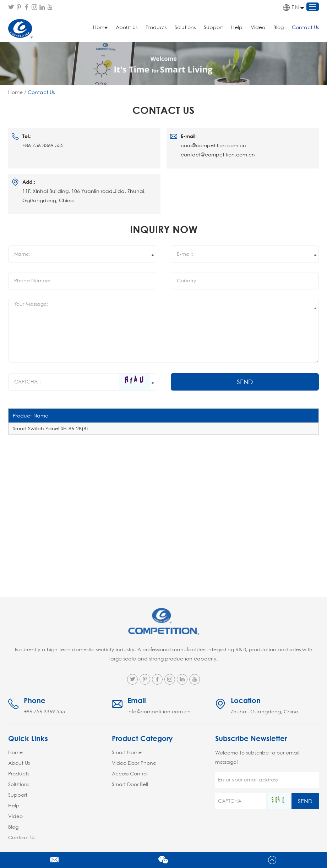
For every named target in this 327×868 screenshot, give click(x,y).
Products (156, 27)
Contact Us (305, 27)
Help (237, 27)
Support (213, 27)
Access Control (130, 774)
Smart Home (127, 752)
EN (291, 8)
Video (258, 27)
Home (100, 27)
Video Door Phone (134, 763)
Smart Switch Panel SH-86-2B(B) (50, 429)
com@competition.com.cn (213, 145)
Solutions (185, 27)
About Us (127, 27)
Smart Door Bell (130, 784)
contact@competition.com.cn (218, 155)
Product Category (142, 738)
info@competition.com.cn (159, 712)
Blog (279, 27)
